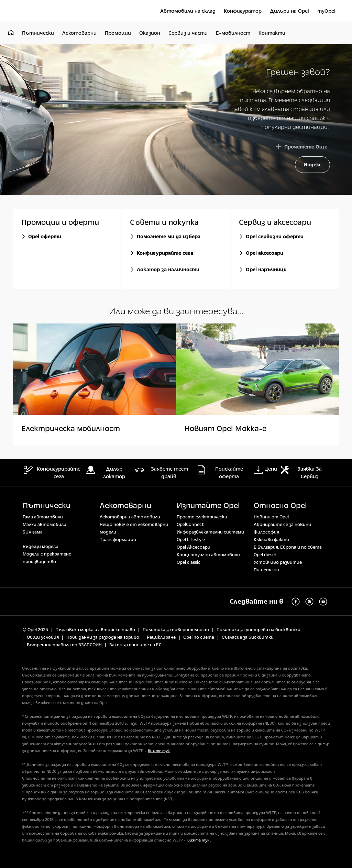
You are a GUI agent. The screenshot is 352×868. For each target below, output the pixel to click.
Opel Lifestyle (191, 540)
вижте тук (159, 751)
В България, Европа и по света (288, 547)
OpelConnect (190, 525)
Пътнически (47, 506)
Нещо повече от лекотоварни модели (134, 528)
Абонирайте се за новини (282, 525)
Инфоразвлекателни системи (210, 532)
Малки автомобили (45, 525)
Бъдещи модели (41, 547)
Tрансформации (118, 540)
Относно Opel (280, 506)
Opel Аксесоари (194, 547)
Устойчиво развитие (278, 562)
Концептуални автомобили (208, 555)
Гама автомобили (43, 517)
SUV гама (33, 532)
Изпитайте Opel (208, 506)
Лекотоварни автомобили (130, 517)
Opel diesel (265, 555)
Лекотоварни (125, 506)
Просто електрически (202, 517)
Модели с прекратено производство (47, 558)
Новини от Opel (271, 517)
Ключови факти (271, 540)
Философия (266, 532)
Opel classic (189, 562)
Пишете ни (266, 570)
